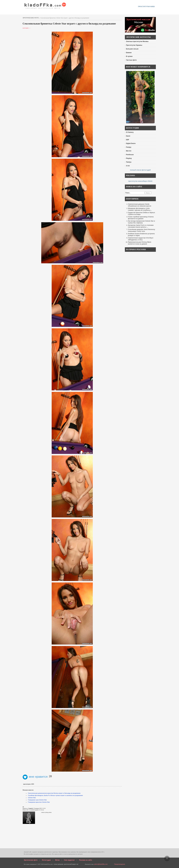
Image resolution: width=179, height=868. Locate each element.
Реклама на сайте (86, 860)
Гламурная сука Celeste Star (37, 800)
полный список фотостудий (140, 170)
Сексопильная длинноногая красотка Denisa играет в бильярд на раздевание (54, 793)
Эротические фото (31, 860)
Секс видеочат (69, 860)
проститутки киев (146, 7)
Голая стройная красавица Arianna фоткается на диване (141, 218)
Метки (57, 860)
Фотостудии (46, 860)
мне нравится (35, 777)
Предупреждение (120, 864)
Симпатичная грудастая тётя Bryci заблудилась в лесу (141, 239)
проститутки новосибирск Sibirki (140, 181)
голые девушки (59, 864)
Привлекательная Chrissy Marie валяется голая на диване (140, 243)
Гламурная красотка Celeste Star (39, 802)
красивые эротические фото (45, 5)
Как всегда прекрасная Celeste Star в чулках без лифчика (141, 222)
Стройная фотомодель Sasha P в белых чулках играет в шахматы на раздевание (55, 795)
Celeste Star (32, 798)
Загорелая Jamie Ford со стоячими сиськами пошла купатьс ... (141, 226)
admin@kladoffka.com (101, 864)
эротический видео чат (71, 864)
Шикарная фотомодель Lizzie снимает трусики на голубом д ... (140, 209)
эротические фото (31, 18)
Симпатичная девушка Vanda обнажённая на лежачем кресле (140, 205)
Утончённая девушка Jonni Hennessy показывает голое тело (142, 230)
